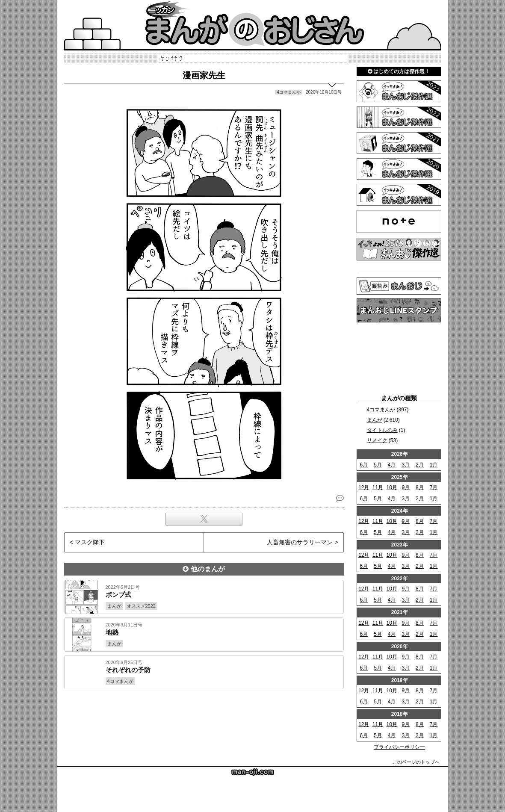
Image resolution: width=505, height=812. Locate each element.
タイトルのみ (382, 430)
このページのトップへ (416, 762)
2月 (420, 465)
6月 (364, 465)
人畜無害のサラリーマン (300, 542)
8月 (420, 487)
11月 (378, 487)
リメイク (377, 440)
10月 (391, 487)
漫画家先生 (204, 75)
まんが (375, 420)
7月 (434, 487)
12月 (364, 487)
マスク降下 (90, 542)
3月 (406, 465)
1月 (434, 465)
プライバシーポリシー (399, 747)
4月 (392, 465)
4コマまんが (381, 410)
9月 (406, 487)
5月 (378, 465)
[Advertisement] (204, 718)
